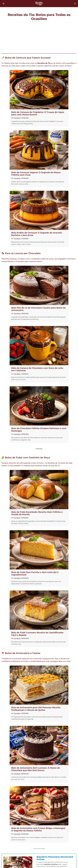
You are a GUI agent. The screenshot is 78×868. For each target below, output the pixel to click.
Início (10, 823)
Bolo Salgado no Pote (38, 841)
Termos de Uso (43, 827)
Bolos (20, 823)
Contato (30, 823)
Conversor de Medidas (51, 846)
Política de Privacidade (23, 827)
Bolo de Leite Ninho (40, 837)
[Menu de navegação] (4, 4)
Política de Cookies (63, 823)
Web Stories (60, 827)
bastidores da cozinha (21, 690)
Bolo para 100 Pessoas (16, 841)
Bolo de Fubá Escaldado (54, 832)
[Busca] (75, 4)
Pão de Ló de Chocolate (62, 841)
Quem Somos (45, 823)
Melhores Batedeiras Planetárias (27, 832)
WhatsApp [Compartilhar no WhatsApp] (64, 806)
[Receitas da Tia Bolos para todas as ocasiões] (39, 4)
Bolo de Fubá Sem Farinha (64, 837)
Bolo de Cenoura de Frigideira (15, 837)
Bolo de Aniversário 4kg (27, 846)
